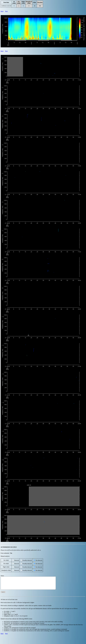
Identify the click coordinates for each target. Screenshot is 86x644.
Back (2, 11)
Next (6, 11)
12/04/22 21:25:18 (6, 6)
